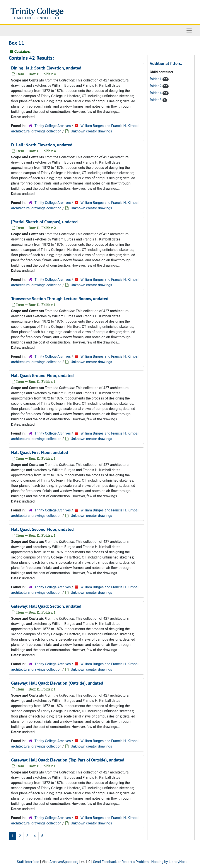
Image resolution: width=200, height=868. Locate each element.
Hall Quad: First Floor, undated (40, 452)
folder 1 (156, 79)
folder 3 (156, 100)
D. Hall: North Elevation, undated (42, 145)
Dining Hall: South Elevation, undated (46, 68)
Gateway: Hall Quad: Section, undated (46, 606)
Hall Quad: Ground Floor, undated (42, 376)
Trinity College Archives (53, 126)
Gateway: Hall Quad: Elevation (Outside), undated (57, 683)
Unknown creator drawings (91, 131)
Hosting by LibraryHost (169, 862)
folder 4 (156, 93)
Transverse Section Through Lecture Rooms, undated (60, 299)
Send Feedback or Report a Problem (121, 862)
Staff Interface (28, 862)
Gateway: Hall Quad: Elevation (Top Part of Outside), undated (68, 760)
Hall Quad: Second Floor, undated (42, 529)
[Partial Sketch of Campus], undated (44, 222)
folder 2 (156, 86)
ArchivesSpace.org (64, 862)
